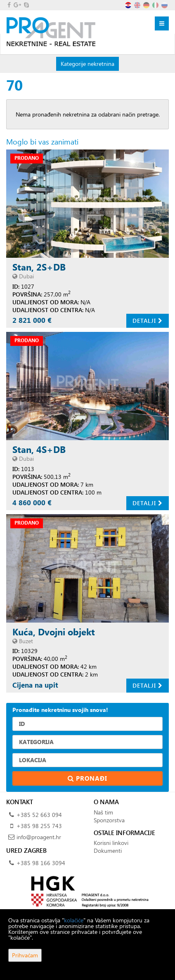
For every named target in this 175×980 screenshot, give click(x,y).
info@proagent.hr (39, 837)
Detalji (148, 321)
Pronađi (87, 778)
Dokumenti (108, 850)
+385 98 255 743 (39, 826)
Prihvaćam (25, 955)
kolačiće (74, 920)
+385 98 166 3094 (41, 863)
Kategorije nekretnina (87, 63)
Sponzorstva (109, 820)
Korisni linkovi (111, 843)
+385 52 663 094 (39, 815)
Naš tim (103, 812)
